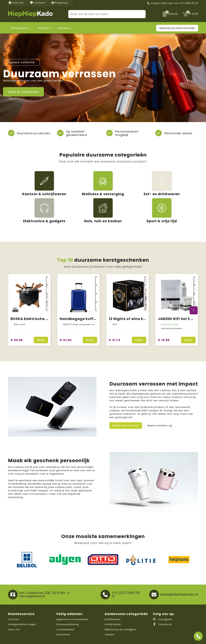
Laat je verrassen (23, 92)
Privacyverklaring (68, 609)
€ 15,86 (164, 325)
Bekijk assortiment (126, 410)
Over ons (16, 3)
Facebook (162, 609)
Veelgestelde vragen (22, 609)
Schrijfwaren (113, 609)
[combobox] (103, 14)
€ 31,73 (115, 325)
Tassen (109, 619)
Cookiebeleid (65, 614)
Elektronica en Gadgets (120, 614)
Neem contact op (160, 410)
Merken (63, 28)
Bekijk (41, 325)
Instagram (163, 604)
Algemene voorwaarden (72, 604)
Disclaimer (63, 619)
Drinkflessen (113, 604)
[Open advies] (198, 636)
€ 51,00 (66, 325)
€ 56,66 (17, 325)
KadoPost (60, 3)
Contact (38, 3)
